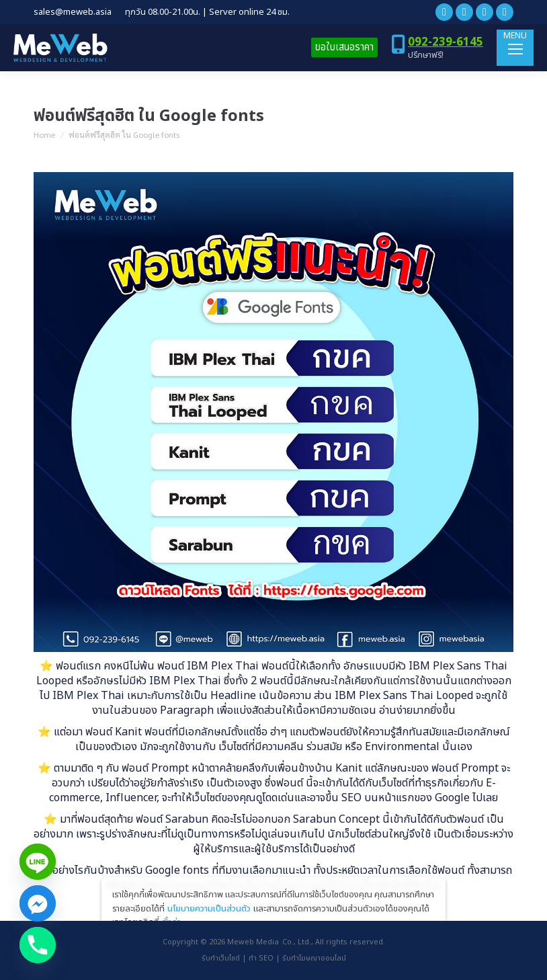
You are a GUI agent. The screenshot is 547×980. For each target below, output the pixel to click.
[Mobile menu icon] (515, 48)
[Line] (38, 862)
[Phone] (38, 945)
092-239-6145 (446, 42)
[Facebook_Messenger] (38, 903)
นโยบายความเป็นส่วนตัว (209, 909)
